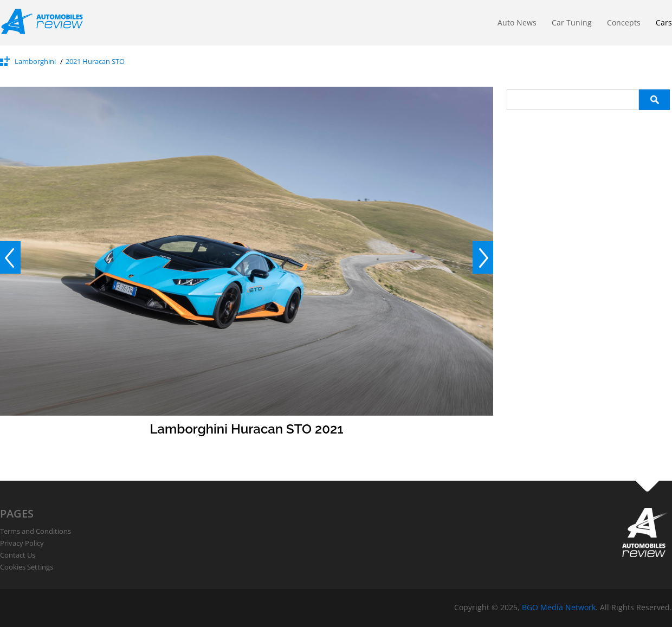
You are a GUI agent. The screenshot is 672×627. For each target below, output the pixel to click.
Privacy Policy (22, 543)
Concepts (624, 22)
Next (483, 257)
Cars (664, 22)
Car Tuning (572, 22)
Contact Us (18, 555)
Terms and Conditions (35, 531)
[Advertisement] (588, 178)
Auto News (517, 22)
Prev (10, 257)
